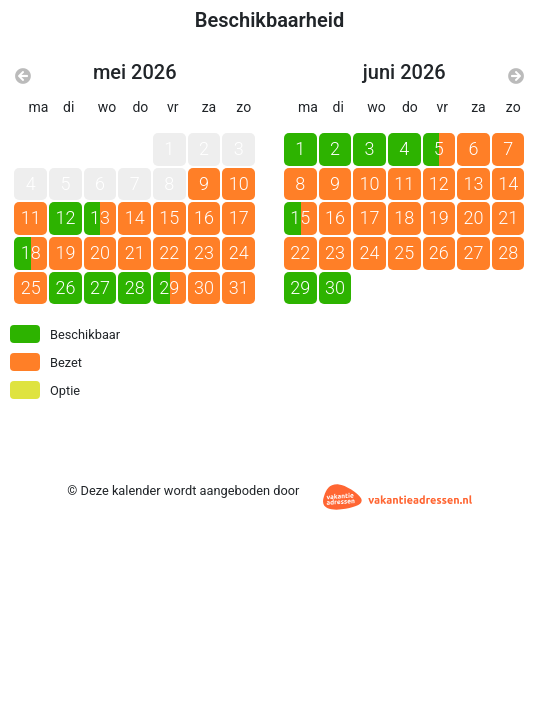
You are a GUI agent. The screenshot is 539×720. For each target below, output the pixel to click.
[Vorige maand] (23, 77)
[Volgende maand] (516, 77)
